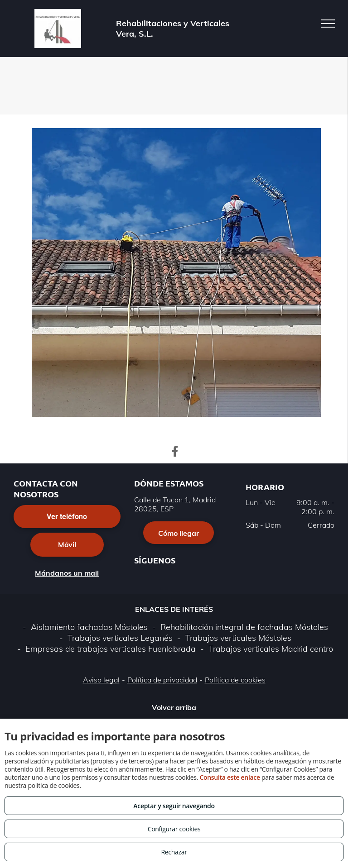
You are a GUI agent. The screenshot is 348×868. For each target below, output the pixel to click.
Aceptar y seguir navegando (174, 806)
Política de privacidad (162, 680)
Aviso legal (101, 680)
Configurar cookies (174, 829)
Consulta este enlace (230, 777)
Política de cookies (235, 680)
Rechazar (174, 852)
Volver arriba (174, 707)
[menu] (328, 24)
